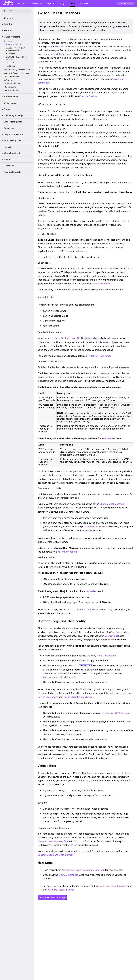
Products (22, 3)
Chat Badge (117, 632)
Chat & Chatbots (12, 37)
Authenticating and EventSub (17, 69)
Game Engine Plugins (14, 115)
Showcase (37, 3)
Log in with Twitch (126, 3)
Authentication (11, 97)
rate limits (125, 772)
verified (107, 438)
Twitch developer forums (111, 885)
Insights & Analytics (13, 134)
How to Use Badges (48, 696)
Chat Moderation (11, 76)
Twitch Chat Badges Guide (77, 696)
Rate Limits (11, 53)
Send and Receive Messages (16, 73)
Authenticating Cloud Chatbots (60, 676)
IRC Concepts (10, 87)
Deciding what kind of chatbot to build (15, 49)
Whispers (8, 80)
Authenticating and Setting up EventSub (83, 869)
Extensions (9, 128)
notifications (62, 156)
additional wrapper (64, 54)
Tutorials (84, 3)
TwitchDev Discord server (60, 889)
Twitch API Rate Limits (99, 356)
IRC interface (87, 71)
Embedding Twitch (13, 122)
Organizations (11, 103)
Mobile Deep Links (13, 140)
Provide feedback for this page (52, 897)
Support (51, 3)
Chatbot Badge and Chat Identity (17, 58)
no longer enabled (67, 551)
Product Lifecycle (13, 172)
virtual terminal (102, 283)
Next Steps (11, 66)
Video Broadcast (12, 153)
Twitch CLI (9, 159)
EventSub (9, 30)
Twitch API (9, 24)
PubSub (8, 147)
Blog (62, 3)
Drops (7, 109)
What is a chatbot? (14, 44)
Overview (9, 18)
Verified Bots (11, 62)
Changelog (9, 166)
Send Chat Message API (67, 338)
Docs (72, 3)
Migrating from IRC (12, 83)
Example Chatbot (12, 90)
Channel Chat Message (112, 504)
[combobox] (17, 11)
